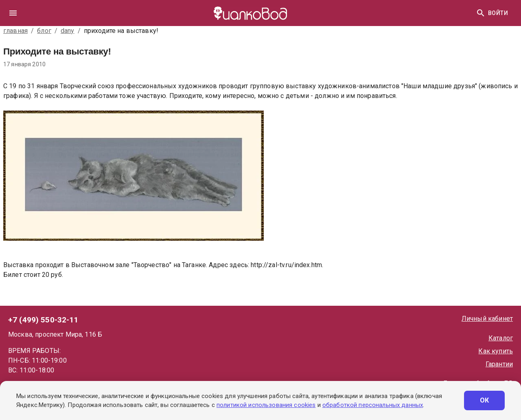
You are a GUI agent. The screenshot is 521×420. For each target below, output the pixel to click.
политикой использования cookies (266, 405)
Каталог (501, 338)
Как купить (496, 351)
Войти (498, 13)
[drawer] (13, 13)
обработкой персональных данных (373, 405)
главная (15, 31)
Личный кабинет (487, 319)
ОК (484, 400)
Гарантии (499, 364)
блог (44, 31)
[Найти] (481, 13)
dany (68, 31)
